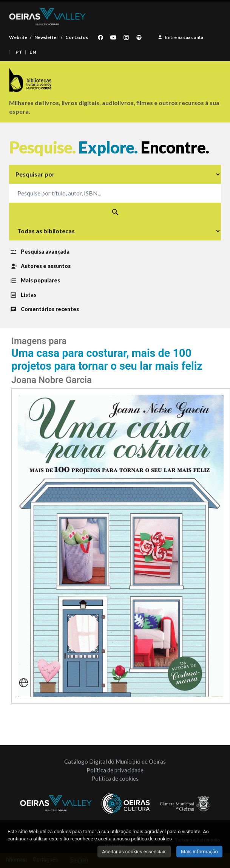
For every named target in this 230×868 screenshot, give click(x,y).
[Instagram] (126, 37)
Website (18, 37)
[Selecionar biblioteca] (115, 231)
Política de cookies (115, 778)
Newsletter (46, 37)
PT (19, 52)
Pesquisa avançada (39, 252)
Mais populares (35, 281)
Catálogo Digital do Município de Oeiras (115, 761)
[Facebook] (100, 37)
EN (33, 52)
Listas (23, 295)
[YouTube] (113, 37)
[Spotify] (139, 37)
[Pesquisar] (115, 212)
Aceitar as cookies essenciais (134, 852)
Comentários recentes (44, 310)
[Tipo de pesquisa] (115, 174)
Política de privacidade (115, 770)
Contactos (77, 37)
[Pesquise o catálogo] (115, 193)
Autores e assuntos (40, 267)
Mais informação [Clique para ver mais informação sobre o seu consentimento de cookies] (199, 852)
